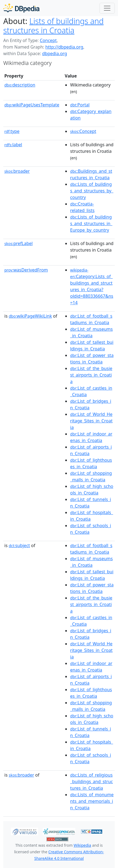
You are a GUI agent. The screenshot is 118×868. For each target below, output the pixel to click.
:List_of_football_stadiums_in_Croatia (91, 319)
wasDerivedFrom (26, 270)
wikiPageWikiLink (30, 316)
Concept (48, 40)
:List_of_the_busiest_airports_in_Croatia (91, 375)
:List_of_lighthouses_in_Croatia (91, 463)
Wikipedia (82, 845)
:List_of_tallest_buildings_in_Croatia (92, 345)
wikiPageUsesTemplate (32, 105)
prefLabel (18, 243)
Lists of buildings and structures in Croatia (53, 26)
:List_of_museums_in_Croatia (91, 332)
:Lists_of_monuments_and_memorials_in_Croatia (92, 801)
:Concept (83, 131)
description (20, 85)
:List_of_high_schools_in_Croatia (92, 490)
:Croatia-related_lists (82, 207)
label (13, 145)
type (12, 131)
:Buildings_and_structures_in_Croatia (91, 174)
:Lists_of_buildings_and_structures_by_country (92, 191)
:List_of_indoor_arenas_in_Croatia (91, 437)
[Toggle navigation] (107, 8)
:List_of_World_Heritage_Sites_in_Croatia (91, 421)
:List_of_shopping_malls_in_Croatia (91, 476)
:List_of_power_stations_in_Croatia (92, 359)
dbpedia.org (55, 53)
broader (17, 171)
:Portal (80, 105)
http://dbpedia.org (64, 47)
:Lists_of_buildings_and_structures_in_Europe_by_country (91, 223)
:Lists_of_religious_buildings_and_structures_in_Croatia (91, 782)
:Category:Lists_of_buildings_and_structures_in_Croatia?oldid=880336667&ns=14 (92, 287)
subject (19, 545)
